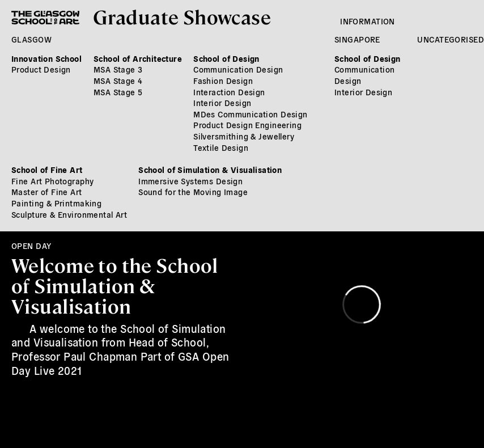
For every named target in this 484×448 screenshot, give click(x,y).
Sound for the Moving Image (193, 192)
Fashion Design (223, 81)
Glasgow (31, 39)
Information (368, 21)
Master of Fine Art (47, 192)
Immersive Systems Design (190, 181)
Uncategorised (450, 39)
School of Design (226, 58)
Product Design (41, 69)
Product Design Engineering (247, 125)
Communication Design (238, 69)
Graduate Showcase (182, 16)
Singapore (357, 39)
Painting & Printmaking (56, 203)
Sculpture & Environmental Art (69, 214)
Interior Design (222, 103)
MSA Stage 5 (118, 92)
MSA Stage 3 (118, 69)
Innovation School (46, 58)
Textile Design (221, 147)
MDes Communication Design (251, 114)
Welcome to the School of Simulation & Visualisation (115, 285)
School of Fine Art (47, 170)
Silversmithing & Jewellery (244, 136)
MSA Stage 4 (118, 81)
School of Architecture (138, 58)
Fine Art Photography (52, 181)
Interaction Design (229, 92)
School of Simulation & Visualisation (210, 170)
